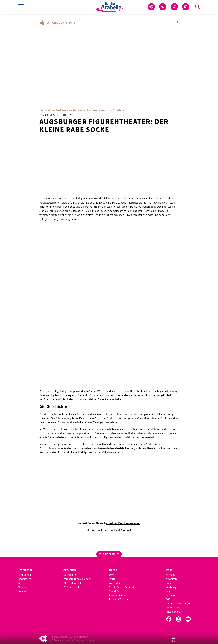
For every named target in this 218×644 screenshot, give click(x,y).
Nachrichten (70, 575)
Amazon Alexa (117, 595)
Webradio (114, 583)
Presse (170, 583)
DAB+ (112, 579)
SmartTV (114, 591)
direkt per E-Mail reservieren (123, 523)
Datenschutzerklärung (178, 603)
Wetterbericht (71, 587)
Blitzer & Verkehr (73, 583)
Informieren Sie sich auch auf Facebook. (109, 530)
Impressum (172, 607)
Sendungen (24, 575)
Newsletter (172, 579)
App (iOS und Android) (122, 587)
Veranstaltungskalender (77, 579)
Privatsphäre (173, 612)
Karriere (170, 595)
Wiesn (21, 583)
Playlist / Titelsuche (120, 599)
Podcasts (23, 591)
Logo (169, 591)
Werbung (171, 587)
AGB (168, 599)
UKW (112, 575)
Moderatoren (25, 579)
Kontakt (170, 575)
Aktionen (23, 587)
